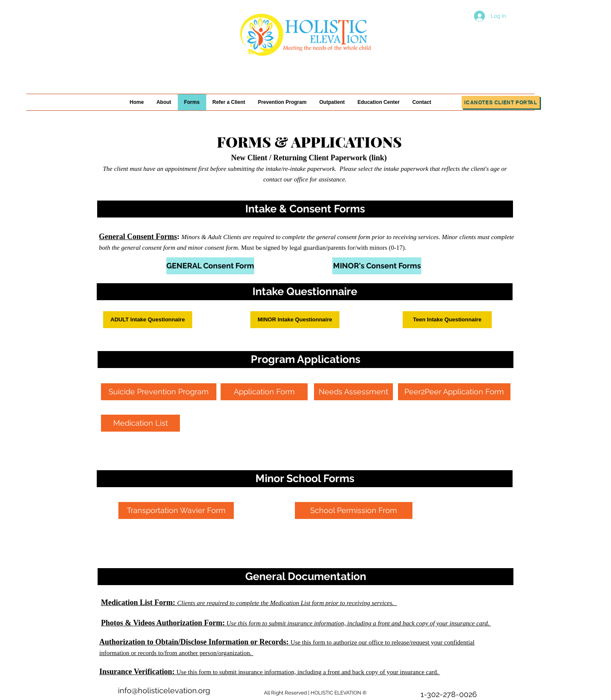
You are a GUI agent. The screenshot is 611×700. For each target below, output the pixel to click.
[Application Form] (264, 392)
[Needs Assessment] (353, 392)
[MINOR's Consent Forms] (377, 266)
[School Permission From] (354, 510)
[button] (305, 209)
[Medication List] (140, 423)
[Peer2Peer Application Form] (454, 392)
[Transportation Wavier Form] (176, 510)
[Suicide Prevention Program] (159, 392)
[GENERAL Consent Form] (210, 266)
